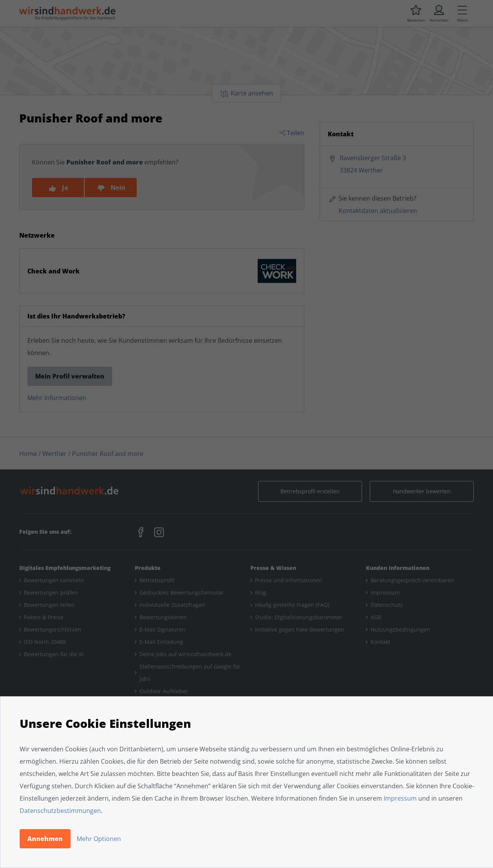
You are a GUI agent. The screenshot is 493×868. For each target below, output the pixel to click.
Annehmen (45, 839)
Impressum (400, 798)
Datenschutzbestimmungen (60, 811)
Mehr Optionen (99, 839)
